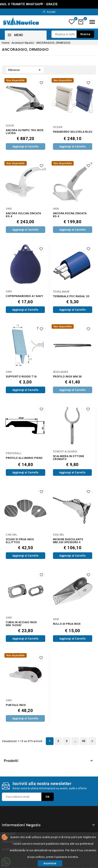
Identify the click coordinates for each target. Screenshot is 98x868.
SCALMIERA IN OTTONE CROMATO (69, 458)
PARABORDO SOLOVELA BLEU (73, 132)
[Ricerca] (73, 34)
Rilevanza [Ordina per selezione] (25, 70)
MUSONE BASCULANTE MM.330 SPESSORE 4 (68, 541)
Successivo (92, 741)
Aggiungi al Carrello (26, 146)
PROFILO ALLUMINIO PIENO (24, 458)
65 (84, 741)
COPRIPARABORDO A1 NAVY (24, 296)
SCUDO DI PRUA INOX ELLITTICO (20, 541)
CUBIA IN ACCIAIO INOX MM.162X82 (21, 624)
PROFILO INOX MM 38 (67, 377)
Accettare (50, 863)
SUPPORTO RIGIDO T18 (21, 377)
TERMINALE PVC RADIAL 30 (71, 296)
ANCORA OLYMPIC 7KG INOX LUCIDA (25, 132)
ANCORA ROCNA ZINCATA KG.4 (70, 215)
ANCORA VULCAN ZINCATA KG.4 (23, 215)
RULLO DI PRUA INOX (67, 624)
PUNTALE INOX (16, 705)
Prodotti (11, 761)
